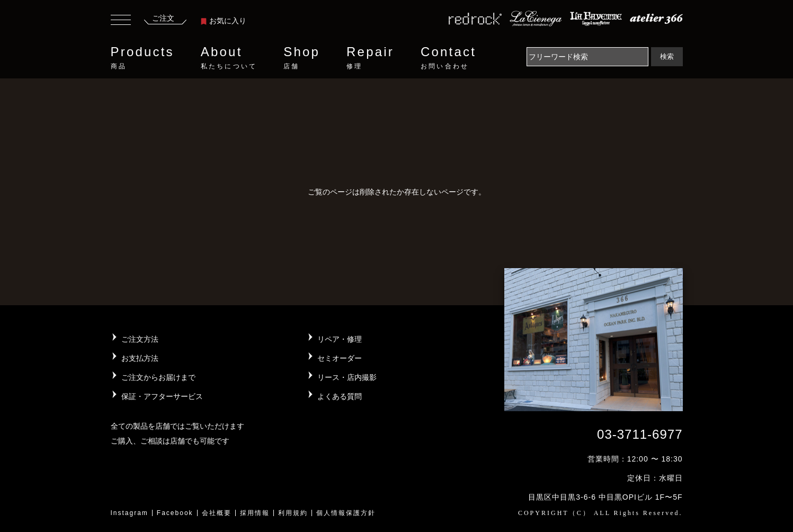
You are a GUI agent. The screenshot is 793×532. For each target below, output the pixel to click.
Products (142, 58)
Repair (370, 58)
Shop (302, 58)
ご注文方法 (140, 339)
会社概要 (217, 513)
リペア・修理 (340, 339)
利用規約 (293, 513)
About (229, 58)
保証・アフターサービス (162, 396)
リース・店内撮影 (347, 377)
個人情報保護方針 (346, 513)
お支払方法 (140, 358)
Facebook (175, 513)
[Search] (587, 57)
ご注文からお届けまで (158, 377)
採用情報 (255, 513)
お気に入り (224, 21)
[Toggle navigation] (121, 21)
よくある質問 (340, 396)
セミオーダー (340, 358)
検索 (667, 56)
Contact (448, 58)
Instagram (130, 513)
